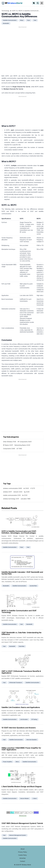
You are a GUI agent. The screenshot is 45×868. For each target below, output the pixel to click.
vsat (35, 20)
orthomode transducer (16, 683)
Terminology (5, 11)
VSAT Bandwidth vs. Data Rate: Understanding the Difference (21, 633)
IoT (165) (19, 449)
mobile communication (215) (12, 495)
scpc (29, 20)
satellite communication (10, 20)
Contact (23, 861)
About (23, 849)
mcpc (22, 20)
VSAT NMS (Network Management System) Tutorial (22, 823)
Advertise (22, 858)
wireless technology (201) (11, 499)
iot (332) (26, 488)
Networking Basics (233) (22, 445)
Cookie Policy (23, 855)
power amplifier (8, 762)
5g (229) (27, 492)
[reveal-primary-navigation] (42, 3)
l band (35, 798)
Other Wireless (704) (10, 442)
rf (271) (33, 488)
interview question (32, 740)
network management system (18, 835)
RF (12, 3)
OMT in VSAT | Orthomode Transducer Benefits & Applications (21, 672)
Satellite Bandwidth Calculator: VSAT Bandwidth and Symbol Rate (22, 573)
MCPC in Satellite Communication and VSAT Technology (19, 611)
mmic (17, 762)
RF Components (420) (25, 442)
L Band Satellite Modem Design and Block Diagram (22, 786)
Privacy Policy (23, 852)
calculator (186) (26, 499)
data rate (22, 646)
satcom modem (25, 798)
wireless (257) (7, 492)
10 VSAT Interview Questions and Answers (19, 728)
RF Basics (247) (8, 445)
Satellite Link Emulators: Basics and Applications (21, 707)
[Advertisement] (22, 51)
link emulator (24, 719)
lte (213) (25, 495)
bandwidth (6, 23)
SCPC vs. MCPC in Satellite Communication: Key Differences (26, 11)
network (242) (18, 492)
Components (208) (9, 449)
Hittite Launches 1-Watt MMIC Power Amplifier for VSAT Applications (21, 749)
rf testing (34, 719)
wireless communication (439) (12, 488)
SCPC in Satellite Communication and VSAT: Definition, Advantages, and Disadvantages (19, 532)
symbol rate (33, 586)
